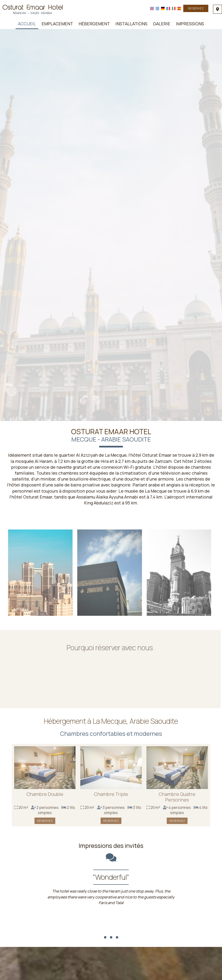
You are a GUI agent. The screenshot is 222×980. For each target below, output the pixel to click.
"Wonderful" (111, 877)
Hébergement (94, 24)
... (111, 929)
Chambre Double (45, 796)
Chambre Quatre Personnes (177, 799)
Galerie (162, 24)
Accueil (27, 24)
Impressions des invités (111, 846)
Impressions (190, 24)
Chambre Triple (111, 796)
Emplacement (57, 24)
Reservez (196, 8)
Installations (131, 24)
